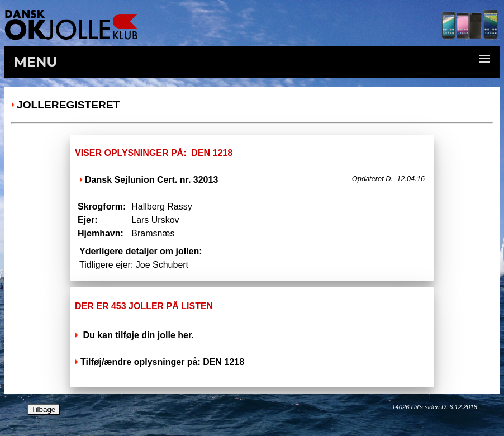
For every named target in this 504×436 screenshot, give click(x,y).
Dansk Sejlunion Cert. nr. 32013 (151, 180)
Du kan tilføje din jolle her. (137, 335)
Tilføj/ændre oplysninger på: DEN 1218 (162, 362)
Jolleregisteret (68, 105)
